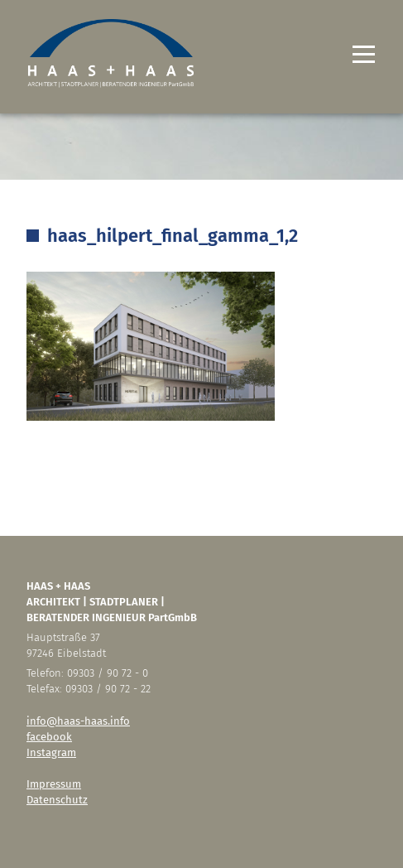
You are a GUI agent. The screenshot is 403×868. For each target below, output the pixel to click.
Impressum (54, 784)
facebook (49, 737)
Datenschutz (57, 800)
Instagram (51, 752)
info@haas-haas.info (78, 721)
